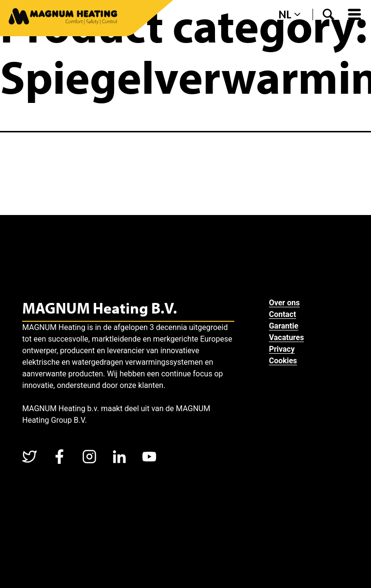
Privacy (282, 349)
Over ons (285, 303)
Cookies (283, 361)
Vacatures (287, 337)
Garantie (284, 326)
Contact (283, 314)
